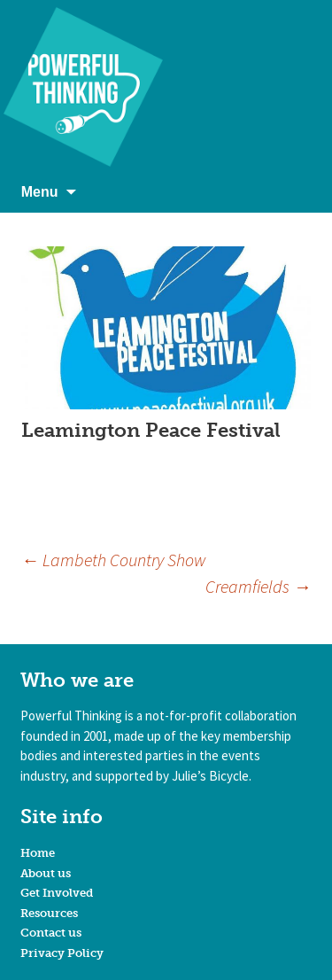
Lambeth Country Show (114, 560)
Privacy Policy (62, 953)
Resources (49, 913)
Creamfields (258, 586)
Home (38, 853)
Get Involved (57, 893)
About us (46, 873)
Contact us (51, 933)
